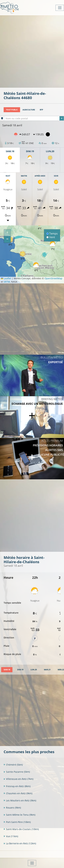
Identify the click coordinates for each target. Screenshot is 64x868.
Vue (11, 836)
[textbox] (34, 119)
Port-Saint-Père (17, 822)
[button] (36, 267)
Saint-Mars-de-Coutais (21, 829)
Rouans (12, 808)
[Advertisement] (32, 51)
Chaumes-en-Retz (18, 793)
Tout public (12, 110)
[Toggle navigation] (60, 8)
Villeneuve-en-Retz (18, 779)
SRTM (7, 282)
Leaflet (6, 278)
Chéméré (13, 765)
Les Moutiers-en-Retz (20, 800)
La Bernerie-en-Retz (20, 843)
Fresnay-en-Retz (17, 786)
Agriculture (29, 110)
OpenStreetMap (53, 278)
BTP (41, 110)
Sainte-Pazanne (17, 772)
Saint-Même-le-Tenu (19, 815)
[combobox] (34, 118)
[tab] (7, 670)
